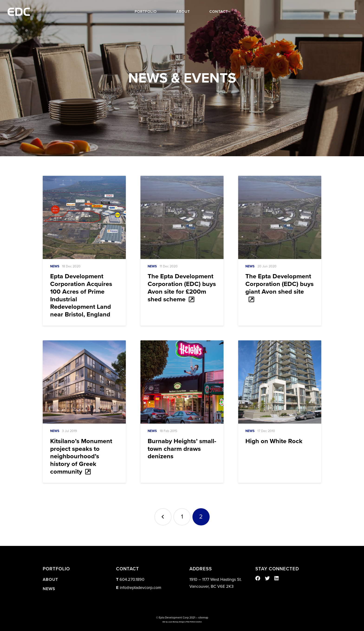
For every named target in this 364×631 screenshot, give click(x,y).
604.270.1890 (132, 579)
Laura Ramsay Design (176, 622)
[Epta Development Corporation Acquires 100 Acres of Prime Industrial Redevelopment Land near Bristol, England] (84, 217)
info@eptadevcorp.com (141, 588)
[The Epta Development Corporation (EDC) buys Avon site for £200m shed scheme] (182, 217)
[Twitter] (267, 578)
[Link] (19, 12)
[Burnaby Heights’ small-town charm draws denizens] (182, 382)
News (55, 266)
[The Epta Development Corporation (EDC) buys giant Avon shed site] (280, 217)
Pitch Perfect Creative (194, 622)
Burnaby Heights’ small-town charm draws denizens (182, 449)
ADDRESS (201, 569)
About (50, 579)
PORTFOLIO (56, 569)
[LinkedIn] (276, 578)
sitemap (203, 618)
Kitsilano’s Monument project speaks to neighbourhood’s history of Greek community (81, 456)
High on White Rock (274, 441)
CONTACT (128, 569)
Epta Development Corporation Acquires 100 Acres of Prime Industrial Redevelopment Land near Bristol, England (81, 295)
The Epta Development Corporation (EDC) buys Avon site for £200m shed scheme (182, 288)
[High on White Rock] (280, 382)
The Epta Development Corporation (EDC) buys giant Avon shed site (279, 284)
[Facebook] (258, 578)
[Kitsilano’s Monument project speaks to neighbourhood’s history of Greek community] (84, 382)
